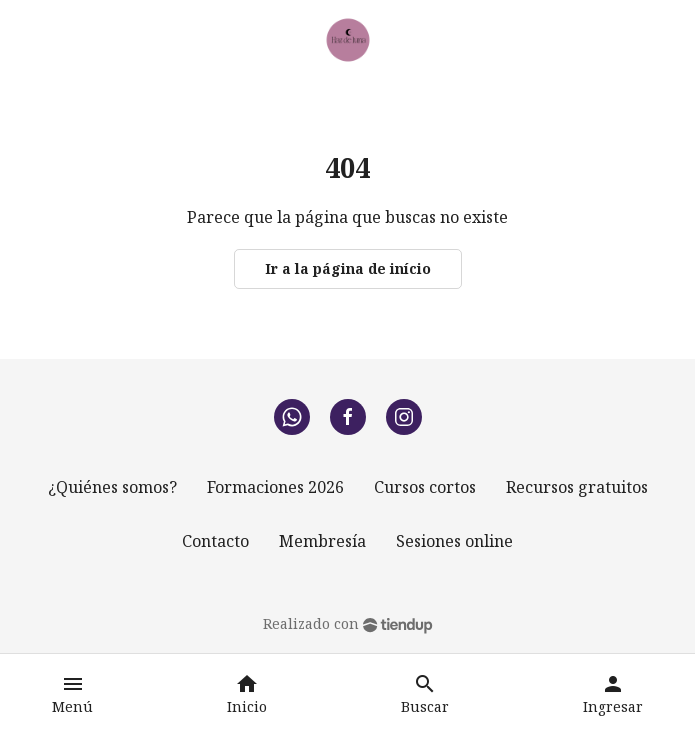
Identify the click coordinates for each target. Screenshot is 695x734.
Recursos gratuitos (577, 487)
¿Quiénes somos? (112, 487)
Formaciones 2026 (275, 487)
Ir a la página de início (348, 268)
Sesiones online (454, 541)
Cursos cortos (425, 487)
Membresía (322, 541)
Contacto (215, 541)
